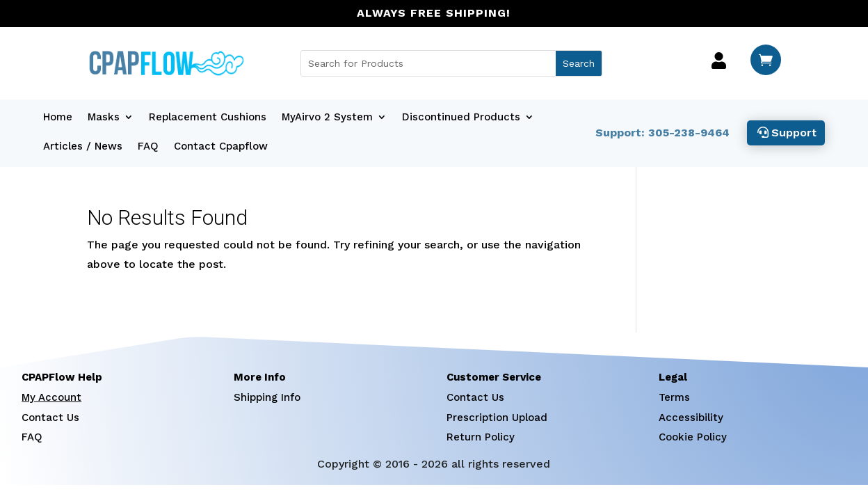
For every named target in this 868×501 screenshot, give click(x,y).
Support (794, 133)
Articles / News (83, 147)
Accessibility (691, 417)
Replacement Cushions (208, 118)
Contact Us (50, 417)
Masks (104, 118)
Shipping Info (267, 397)
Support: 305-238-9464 (662, 133)
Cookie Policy (693, 437)
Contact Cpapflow (221, 147)
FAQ (148, 147)
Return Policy (481, 437)
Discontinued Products (461, 118)
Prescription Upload (497, 417)
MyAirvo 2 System (327, 118)
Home (58, 118)
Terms (674, 397)
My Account (51, 397)
